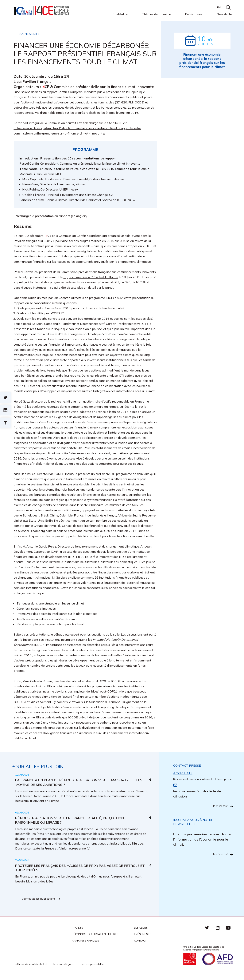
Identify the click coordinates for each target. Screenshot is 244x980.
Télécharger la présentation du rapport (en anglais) (51, 216)
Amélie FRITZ (183, 773)
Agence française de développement (218, 962)
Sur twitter (5, 398)
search (228, 7)
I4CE (42, 11)
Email (175, 785)
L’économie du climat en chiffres (95, 937)
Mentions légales (64, 967)
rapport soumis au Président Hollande (91, 277)
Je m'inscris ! (219, 806)
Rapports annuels (85, 944)
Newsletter (225, 14)
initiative (75, 588)
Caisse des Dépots (190, 962)
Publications (194, 14)
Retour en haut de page (5, 423)
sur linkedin (5, 410)
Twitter (207, 931)
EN (219, 7)
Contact (140, 944)
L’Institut (118, 14)
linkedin (218, 931)
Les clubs (141, 931)
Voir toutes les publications (37, 902)
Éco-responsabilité (92, 967)
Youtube (228, 931)
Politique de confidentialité (30, 967)
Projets (77, 931)
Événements (143, 937)
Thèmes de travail (155, 14)
